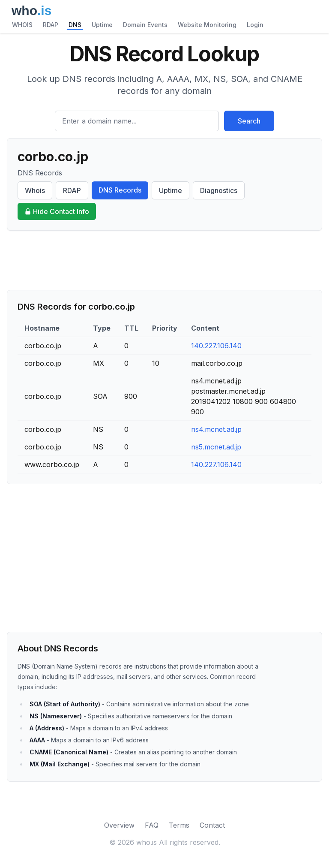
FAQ (152, 825)
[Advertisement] (164, 260)
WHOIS (22, 25)
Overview (119, 825)
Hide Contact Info (57, 211)
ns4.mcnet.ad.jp (216, 429)
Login (255, 25)
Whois (35, 190)
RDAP (51, 25)
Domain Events (145, 25)
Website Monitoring (207, 25)
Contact (212, 825)
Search (249, 121)
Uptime (102, 25)
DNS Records (120, 190)
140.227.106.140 (216, 346)
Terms (179, 825)
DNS (75, 25)
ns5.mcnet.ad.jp (216, 447)
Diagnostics (219, 190)
